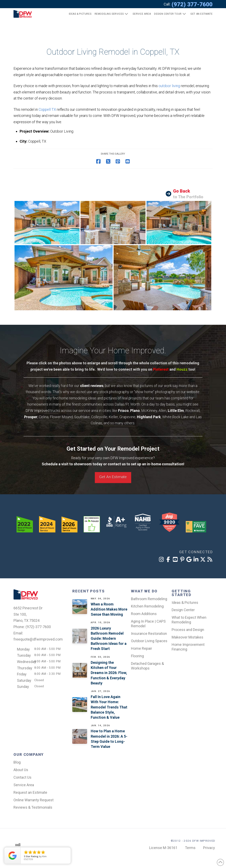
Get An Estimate (113, 477)
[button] (200, 14)
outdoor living (169, 86)
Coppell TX (47, 109)
